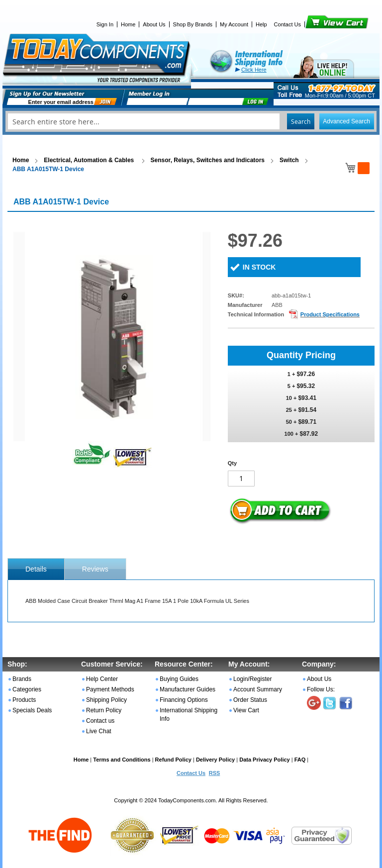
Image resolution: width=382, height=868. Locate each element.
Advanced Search (346, 121)
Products (24, 700)
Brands (22, 679)
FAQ (300, 760)
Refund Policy (173, 760)
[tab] (36, 569)
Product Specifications (330, 314)
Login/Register (252, 679)
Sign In (105, 24)
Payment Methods (110, 689)
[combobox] (191, 121)
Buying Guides (179, 679)
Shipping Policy (106, 700)
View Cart (320, 24)
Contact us (100, 721)
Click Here (254, 70)
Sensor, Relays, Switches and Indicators (208, 160)
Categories (27, 689)
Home (128, 24)
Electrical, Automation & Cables (90, 160)
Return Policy (104, 710)
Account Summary (258, 689)
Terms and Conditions (122, 760)
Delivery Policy (215, 760)
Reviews (95, 569)
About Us (154, 24)
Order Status (250, 700)
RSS (215, 773)
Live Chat (99, 731)
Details (36, 569)
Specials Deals (32, 710)
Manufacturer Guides (188, 689)
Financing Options (184, 700)
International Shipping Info (189, 715)
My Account (234, 24)
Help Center (102, 679)
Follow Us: (321, 689)
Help (261, 24)
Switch (289, 160)
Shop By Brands (193, 24)
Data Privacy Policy (265, 760)
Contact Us (287, 24)
